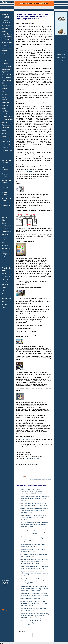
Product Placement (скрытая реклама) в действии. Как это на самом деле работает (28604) (35, 510)
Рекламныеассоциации (6, 182)
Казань (4, 243)
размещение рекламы (27, 171)
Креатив (5, 187)
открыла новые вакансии (34, 458)
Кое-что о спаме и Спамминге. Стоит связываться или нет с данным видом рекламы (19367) (34, 603)
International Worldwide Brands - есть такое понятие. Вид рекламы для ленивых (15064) (34, 623)
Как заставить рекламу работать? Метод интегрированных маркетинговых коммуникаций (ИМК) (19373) (35, 616)
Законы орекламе (5, 193)
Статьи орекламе (5, 62)
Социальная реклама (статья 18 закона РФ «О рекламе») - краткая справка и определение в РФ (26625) (35, 561)
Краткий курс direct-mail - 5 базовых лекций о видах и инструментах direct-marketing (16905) (34, 581)
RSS (3, 609)
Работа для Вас (61, 57)
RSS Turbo (5, 611)
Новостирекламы (5, 16)
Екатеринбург (5, 234)
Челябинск (5, 245)
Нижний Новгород (7, 231)
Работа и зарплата (61, 60)
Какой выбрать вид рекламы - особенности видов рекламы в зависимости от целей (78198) (32, 491)
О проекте (6, 206)
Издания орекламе (6, 168)
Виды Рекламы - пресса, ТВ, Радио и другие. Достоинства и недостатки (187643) (34, 518)
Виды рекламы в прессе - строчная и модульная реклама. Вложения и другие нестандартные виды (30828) (35, 588)
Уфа (3, 251)
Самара (4, 237)
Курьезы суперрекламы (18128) (32, 598)
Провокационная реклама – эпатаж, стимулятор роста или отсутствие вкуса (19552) (35, 574)
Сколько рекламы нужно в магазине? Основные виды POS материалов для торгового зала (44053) (34, 532)
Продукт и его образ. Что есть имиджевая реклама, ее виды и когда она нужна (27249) (35, 498)
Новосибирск (5, 229)
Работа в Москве (61, 54)
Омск (3, 240)
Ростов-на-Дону (6, 248)
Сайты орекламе (5, 175)
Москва (4, 223)
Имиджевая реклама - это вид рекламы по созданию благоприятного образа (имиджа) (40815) (35, 539)
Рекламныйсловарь (6, 161)
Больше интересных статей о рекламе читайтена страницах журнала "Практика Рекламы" (40, 480)
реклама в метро (29, 439)
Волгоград (5, 254)
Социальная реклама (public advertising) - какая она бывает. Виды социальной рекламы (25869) (35, 525)
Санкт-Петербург (6, 226)
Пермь (3, 257)
